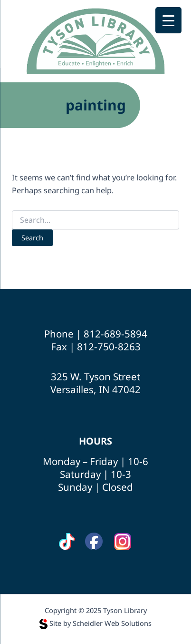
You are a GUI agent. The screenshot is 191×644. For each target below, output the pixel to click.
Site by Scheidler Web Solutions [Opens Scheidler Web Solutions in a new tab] (95, 623)
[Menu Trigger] (168, 20)
